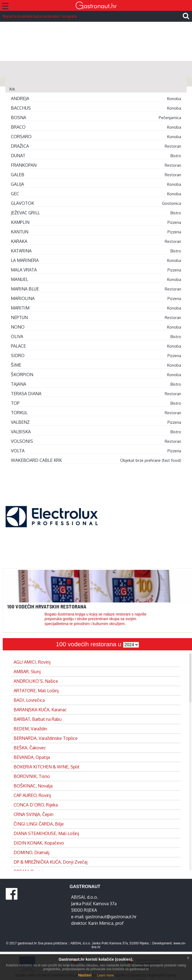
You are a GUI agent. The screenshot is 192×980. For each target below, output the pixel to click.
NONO (18, 327)
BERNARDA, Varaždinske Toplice (46, 738)
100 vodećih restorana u (89, 644)
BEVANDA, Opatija (32, 757)
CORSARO (21, 137)
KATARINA (21, 251)
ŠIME (16, 365)
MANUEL (19, 279)
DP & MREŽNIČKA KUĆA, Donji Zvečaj (51, 862)
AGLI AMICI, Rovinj (32, 662)
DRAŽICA (20, 146)
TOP (15, 403)
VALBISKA (21, 432)
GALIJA (17, 184)
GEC (15, 194)
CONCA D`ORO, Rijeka (36, 805)
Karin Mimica (101, 923)
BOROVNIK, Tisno (32, 776)
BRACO (18, 127)
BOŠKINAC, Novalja (33, 786)
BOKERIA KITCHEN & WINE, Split (47, 767)
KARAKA (19, 241)
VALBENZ (20, 422)
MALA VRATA (24, 270)
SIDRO (18, 355)
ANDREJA (20, 98)
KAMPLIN (20, 222)
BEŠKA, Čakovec (30, 748)
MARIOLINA (23, 298)
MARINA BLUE (25, 289)
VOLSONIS (22, 441)
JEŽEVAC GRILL (25, 213)
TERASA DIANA (26, 394)
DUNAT (18, 156)
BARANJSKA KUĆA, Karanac (40, 710)
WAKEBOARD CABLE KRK (36, 460)
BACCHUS (21, 108)
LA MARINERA (25, 260)
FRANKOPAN (24, 165)
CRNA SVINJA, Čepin (33, 814)
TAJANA (19, 384)
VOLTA (18, 451)
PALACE (18, 346)
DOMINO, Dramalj (31, 852)
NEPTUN (19, 317)
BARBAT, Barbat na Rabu (38, 719)
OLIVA (17, 336)
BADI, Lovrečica (29, 700)
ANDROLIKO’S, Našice (36, 681)
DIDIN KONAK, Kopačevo (39, 843)
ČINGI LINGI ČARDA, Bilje (39, 824)
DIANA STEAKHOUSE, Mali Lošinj (46, 833)
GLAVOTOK (22, 203)
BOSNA (19, 118)
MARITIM (20, 308)
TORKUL (19, 413)
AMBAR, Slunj (27, 672)
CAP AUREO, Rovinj (32, 795)
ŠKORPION (22, 375)
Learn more (106, 975)
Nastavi (85, 975)
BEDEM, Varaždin (30, 729)
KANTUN (20, 232)
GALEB (18, 175)
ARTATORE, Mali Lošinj (36, 691)
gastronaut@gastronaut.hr (111, 917)
